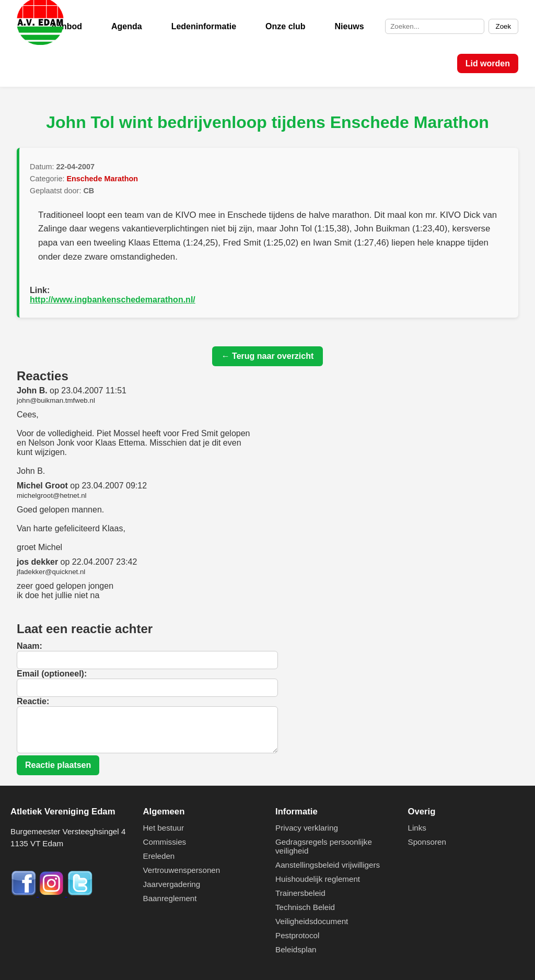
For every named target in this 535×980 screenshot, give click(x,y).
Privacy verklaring (307, 828)
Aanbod (66, 26)
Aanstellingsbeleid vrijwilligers (328, 865)
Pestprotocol (297, 935)
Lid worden (488, 63)
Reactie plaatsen (58, 765)
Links (417, 828)
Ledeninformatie (204, 26)
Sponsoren (427, 842)
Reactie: (33, 701)
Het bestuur (164, 828)
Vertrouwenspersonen (182, 870)
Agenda (127, 26)
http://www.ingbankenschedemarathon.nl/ (113, 300)
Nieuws (350, 26)
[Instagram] (53, 894)
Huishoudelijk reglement (318, 879)
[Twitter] (80, 894)
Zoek (504, 26)
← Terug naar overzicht (268, 356)
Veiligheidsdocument (312, 921)
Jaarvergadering (172, 884)
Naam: (30, 646)
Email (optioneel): (52, 674)
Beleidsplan (296, 949)
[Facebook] (25, 894)
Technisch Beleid (305, 907)
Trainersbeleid (300, 893)
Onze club (285, 26)
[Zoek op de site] (435, 27)
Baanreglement (170, 898)
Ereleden (159, 856)
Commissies (165, 842)
